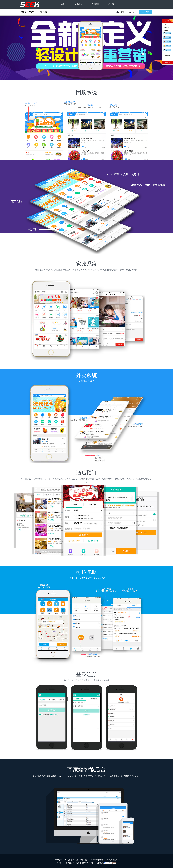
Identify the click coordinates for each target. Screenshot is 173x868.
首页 (62, 4)
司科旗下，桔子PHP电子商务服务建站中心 (73, 863)
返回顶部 (167, 63)
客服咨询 (169, 46)
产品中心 (79, 4)
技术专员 (169, 50)
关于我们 (112, 4)
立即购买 (146, 12)
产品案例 (95, 4)
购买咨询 (169, 33)
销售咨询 (169, 42)
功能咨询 (169, 37)
